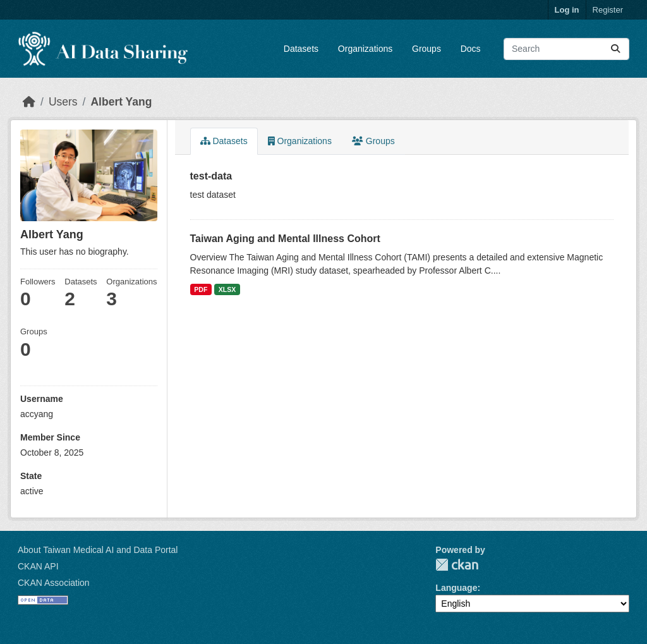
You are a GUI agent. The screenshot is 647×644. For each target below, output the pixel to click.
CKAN (457, 565)
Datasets (301, 49)
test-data (211, 176)
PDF (201, 289)
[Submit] (615, 49)
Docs (471, 49)
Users (63, 102)
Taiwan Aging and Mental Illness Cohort (285, 239)
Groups (426, 49)
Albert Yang (121, 102)
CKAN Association (54, 583)
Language (456, 588)
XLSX (227, 289)
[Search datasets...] (566, 49)
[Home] (29, 102)
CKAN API (38, 566)
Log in (567, 10)
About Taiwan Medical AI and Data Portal (98, 550)
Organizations (365, 49)
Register (608, 10)
